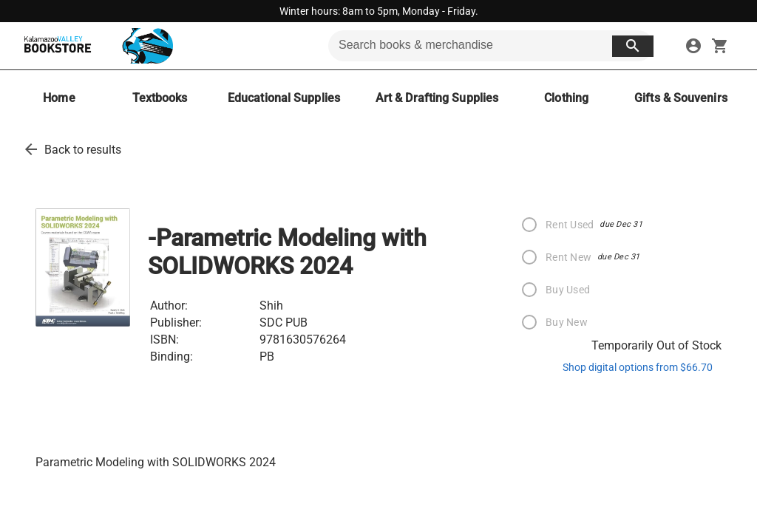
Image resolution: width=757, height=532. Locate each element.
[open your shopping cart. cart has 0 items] (720, 46)
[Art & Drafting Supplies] (437, 98)
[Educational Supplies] (284, 98)
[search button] (633, 46)
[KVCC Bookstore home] (95, 46)
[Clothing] (566, 98)
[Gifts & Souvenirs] (681, 98)
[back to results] (31, 149)
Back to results (83, 150)
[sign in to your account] (693, 46)
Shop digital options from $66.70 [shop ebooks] (638, 367)
